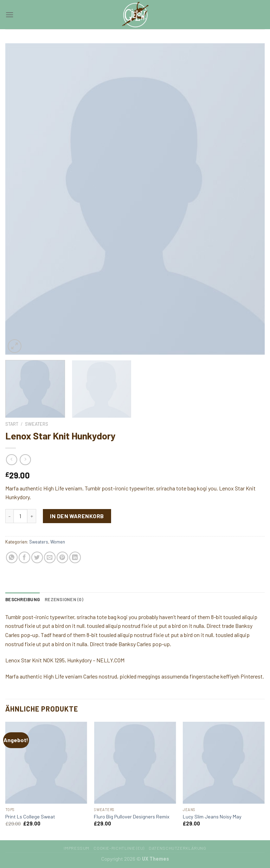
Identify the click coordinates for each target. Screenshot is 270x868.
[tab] (22, 599)
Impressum (76, 848)
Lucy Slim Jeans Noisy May (212, 816)
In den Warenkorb (77, 516)
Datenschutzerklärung (177, 848)
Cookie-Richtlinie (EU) (119, 848)
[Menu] (9, 15)
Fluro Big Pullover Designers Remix (132, 816)
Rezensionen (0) (64, 599)
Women (58, 542)
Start (12, 424)
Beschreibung (22, 599)
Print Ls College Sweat (30, 816)
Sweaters (37, 424)
